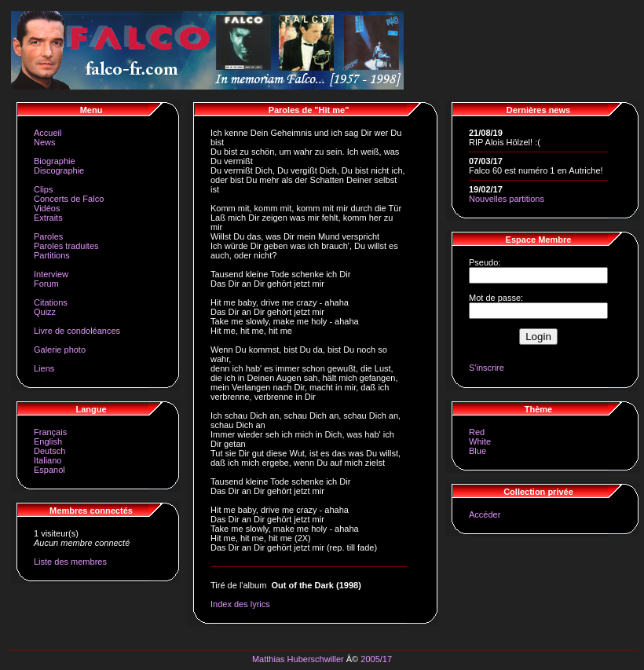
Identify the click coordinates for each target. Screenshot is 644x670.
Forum (46, 284)
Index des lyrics (240, 604)
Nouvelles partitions (507, 199)
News (45, 142)
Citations (51, 302)
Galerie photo (60, 350)
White (480, 441)
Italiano (48, 460)
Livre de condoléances (77, 331)
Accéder (485, 514)
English (48, 441)
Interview (51, 274)
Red (477, 432)
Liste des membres (70, 562)
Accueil (48, 133)
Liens (44, 368)
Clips (43, 189)
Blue (478, 451)
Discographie (59, 170)
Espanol (49, 470)
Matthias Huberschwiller (298, 659)
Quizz (45, 312)
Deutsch (49, 451)
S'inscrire (487, 368)
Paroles (48, 236)
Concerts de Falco (69, 199)
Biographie (55, 161)
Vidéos (47, 208)
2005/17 (376, 659)
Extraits (48, 218)
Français (50, 432)
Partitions (52, 255)
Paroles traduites (66, 246)
